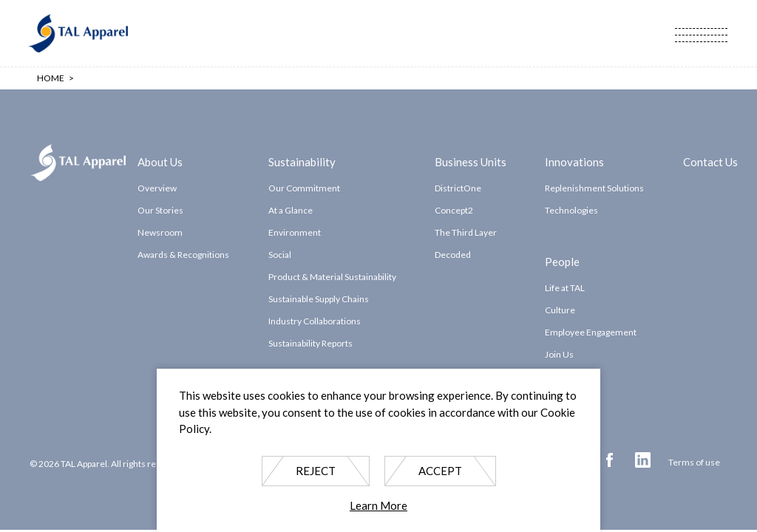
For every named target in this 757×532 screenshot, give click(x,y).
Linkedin (643, 460)
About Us (160, 161)
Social (280, 255)
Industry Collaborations (315, 321)
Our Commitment (304, 188)
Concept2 (454, 210)
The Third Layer (466, 232)
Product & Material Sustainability (332, 277)
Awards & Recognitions (183, 255)
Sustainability (302, 161)
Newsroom (160, 232)
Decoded (453, 255)
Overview (157, 188)
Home (51, 78)
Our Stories (160, 210)
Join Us (559, 354)
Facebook (610, 460)
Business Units (471, 161)
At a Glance (291, 210)
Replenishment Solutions (594, 188)
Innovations (574, 161)
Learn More (378, 505)
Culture (560, 310)
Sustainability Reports (310, 343)
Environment (295, 232)
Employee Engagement (591, 332)
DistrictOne (458, 188)
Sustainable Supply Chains (319, 299)
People (562, 261)
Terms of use (694, 462)
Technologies (571, 210)
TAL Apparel (78, 33)
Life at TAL (565, 288)
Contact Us (710, 161)
